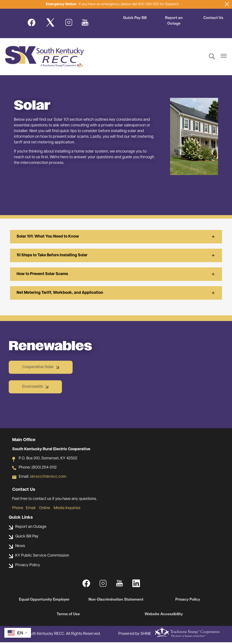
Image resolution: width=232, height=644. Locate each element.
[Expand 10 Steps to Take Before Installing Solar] (116, 257)
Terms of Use (69, 616)
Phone (18, 510)
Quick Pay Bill (135, 18)
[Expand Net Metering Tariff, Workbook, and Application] (116, 294)
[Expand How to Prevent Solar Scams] (116, 276)
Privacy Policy (187, 601)
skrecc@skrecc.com (48, 478)
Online (45, 510)
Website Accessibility (163, 616)
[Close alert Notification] (227, 4)
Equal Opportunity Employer (45, 601)
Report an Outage (174, 21)
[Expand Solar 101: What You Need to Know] (116, 238)
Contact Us (213, 18)
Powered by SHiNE (135, 636)
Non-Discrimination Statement (116, 601)
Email (31, 510)
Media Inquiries (67, 510)
